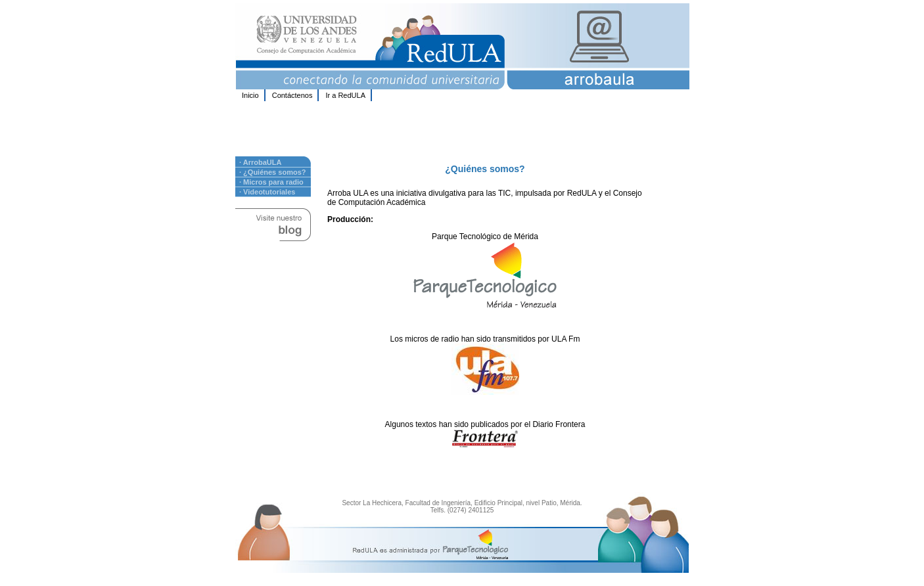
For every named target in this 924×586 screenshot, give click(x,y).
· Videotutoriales (267, 192)
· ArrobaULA (260, 162)
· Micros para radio (271, 182)
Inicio (250, 95)
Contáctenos (292, 95)
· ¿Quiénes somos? (272, 172)
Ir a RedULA (345, 95)
